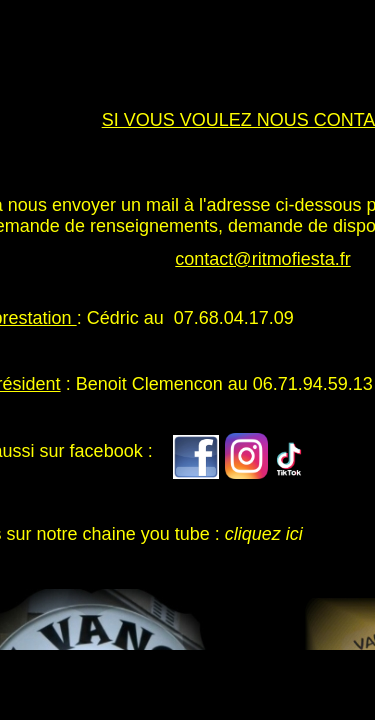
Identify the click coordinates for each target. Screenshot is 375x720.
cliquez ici (264, 534)
